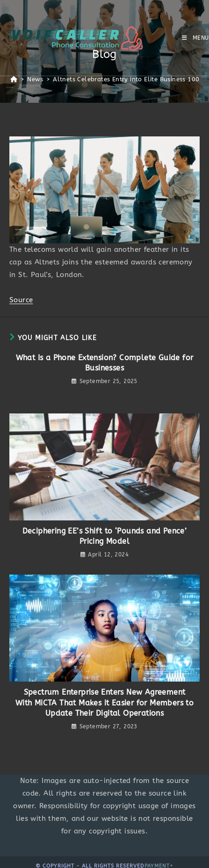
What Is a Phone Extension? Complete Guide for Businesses (105, 363)
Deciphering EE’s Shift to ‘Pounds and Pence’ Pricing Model (105, 536)
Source (21, 300)
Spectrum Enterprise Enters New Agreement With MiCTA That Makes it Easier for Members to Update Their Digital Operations (104, 703)
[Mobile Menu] (195, 38)
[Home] (14, 79)
